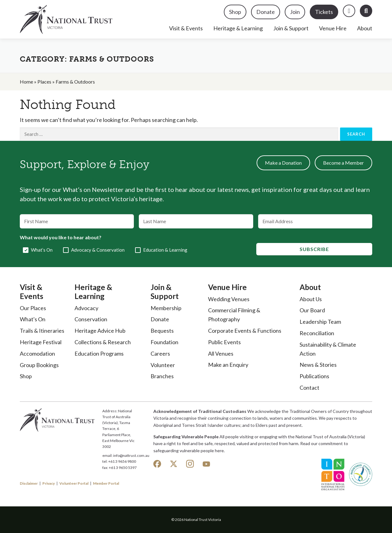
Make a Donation (283, 163)
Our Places (33, 308)
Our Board (312, 310)
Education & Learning (165, 250)
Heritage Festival (41, 342)
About (365, 28)
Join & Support (291, 28)
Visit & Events (186, 28)
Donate (266, 12)
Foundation (164, 342)
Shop (235, 12)
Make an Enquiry (228, 365)
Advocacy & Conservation (98, 250)
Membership (166, 308)
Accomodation (37, 353)
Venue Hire (333, 28)
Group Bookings (39, 365)
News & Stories (318, 365)
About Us (311, 299)
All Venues (221, 353)
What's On (33, 319)
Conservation (91, 319)
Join (295, 12)
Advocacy (86, 308)
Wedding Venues (229, 299)
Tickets (324, 12)
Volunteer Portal (74, 483)
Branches (162, 376)
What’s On (42, 250)
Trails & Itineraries (42, 331)
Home (26, 82)
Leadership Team (320, 322)
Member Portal (106, 483)
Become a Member (343, 163)
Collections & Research (103, 342)
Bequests (162, 331)
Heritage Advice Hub (100, 331)
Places (44, 82)
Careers (160, 353)
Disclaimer (29, 483)
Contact (309, 388)
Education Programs (99, 353)
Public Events (224, 342)
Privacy (49, 483)
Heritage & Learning (238, 28)
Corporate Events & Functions (245, 331)
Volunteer (163, 365)
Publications (314, 376)
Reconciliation (317, 333)
